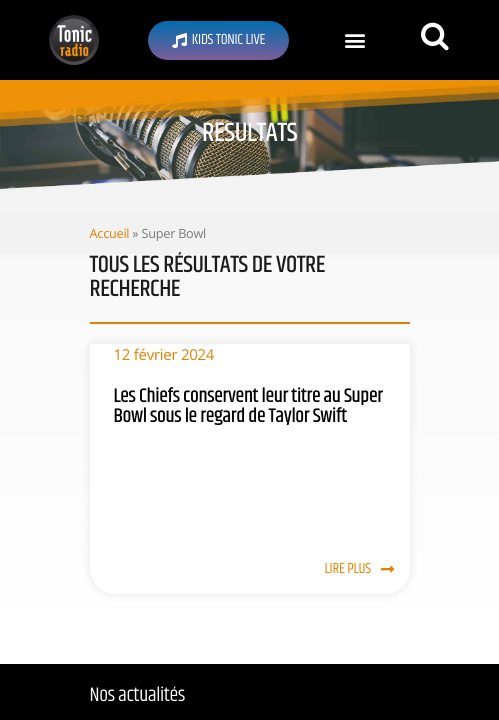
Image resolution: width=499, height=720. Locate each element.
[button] (354, 40)
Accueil (110, 233)
